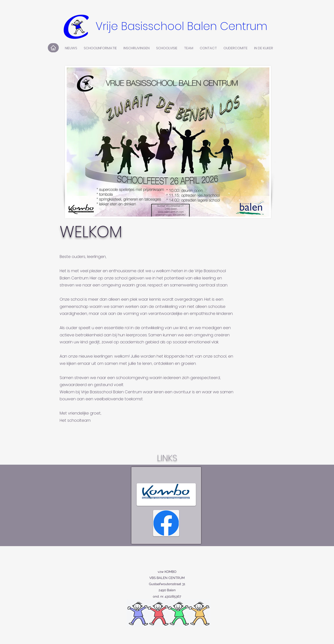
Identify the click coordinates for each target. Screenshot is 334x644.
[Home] (53, 48)
